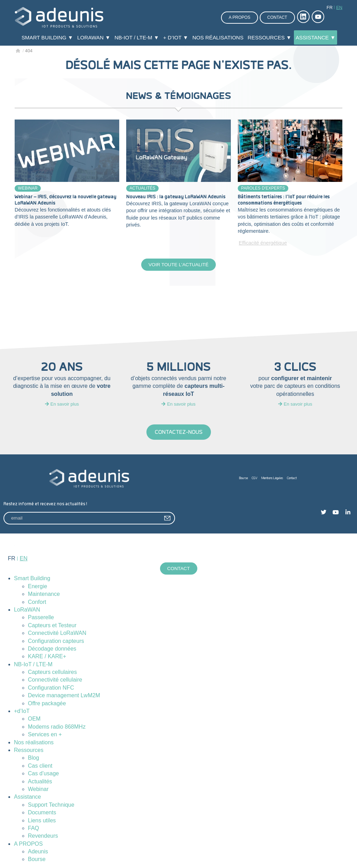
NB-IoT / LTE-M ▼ (137, 37)
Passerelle (41, 618)
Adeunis (38, 852)
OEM (34, 719)
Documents (42, 813)
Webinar (28, 188)
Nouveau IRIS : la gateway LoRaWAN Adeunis (176, 197)
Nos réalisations (218, 37)
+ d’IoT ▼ (176, 37)
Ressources (29, 751)
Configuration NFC (51, 688)
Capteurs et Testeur (52, 626)
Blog (33, 758)
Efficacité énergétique (263, 243)
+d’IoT (22, 712)
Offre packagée (47, 704)
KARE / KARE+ (47, 657)
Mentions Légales (272, 479)
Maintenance (44, 595)
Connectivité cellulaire (55, 681)
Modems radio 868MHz (57, 727)
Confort (37, 603)
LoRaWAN (27, 610)
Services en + (45, 735)
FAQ (33, 829)
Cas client (40, 766)
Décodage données (52, 649)
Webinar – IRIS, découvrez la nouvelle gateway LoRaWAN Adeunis (66, 200)
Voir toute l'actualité (178, 265)
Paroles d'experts (263, 188)
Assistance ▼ (316, 37)
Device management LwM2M (64, 696)
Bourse (244, 479)
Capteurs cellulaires (52, 673)
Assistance (27, 797)
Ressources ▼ (269, 37)
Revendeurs (43, 836)
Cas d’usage (43, 774)
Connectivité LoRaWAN (57, 634)
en (339, 7)
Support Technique (51, 805)
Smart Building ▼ (47, 37)
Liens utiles (42, 821)
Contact (277, 17)
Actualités (143, 188)
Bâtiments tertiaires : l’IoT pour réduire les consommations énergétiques (284, 200)
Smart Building (32, 579)
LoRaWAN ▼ (94, 37)
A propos (240, 17)
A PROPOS (28, 844)
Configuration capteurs (56, 642)
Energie (37, 587)
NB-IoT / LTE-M (33, 665)
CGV (255, 479)
